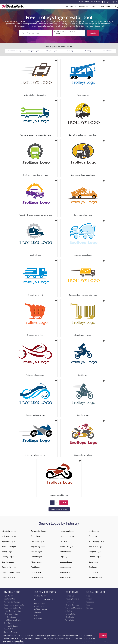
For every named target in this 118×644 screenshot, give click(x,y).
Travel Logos (107, 51)
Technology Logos (96, 577)
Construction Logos (38, 531)
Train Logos (70, 51)
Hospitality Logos (67, 536)
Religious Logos (95, 551)
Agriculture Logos (9, 536)
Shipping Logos (52, 51)
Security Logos (95, 556)
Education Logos (37, 541)
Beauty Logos (7, 551)
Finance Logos (36, 556)
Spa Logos (93, 567)
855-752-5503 (95, 2)
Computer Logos (8, 577)
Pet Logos (93, 536)
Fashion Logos (36, 551)
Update (93, 33)
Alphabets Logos (8, 541)
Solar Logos (94, 562)
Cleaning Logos (8, 562)
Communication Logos (11, 572)
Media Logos (65, 572)
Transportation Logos (15, 51)
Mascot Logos (65, 567)
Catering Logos (8, 556)
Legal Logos (65, 556)
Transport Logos (33, 51)
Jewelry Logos (65, 551)
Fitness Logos (36, 562)
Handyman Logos (67, 531)
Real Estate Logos (96, 546)
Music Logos (94, 531)
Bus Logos (89, 51)
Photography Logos (97, 541)
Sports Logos (94, 572)
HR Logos (64, 541)
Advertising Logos (9, 531)
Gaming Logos (36, 572)
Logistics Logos (66, 562)
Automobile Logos (9, 546)
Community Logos (9, 567)
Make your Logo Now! (59, 509)
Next (64, 502)
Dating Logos (36, 536)
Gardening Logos (38, 577)
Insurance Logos (66, 546)
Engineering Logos (38, 546)
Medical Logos (66, 577)
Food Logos (35, 567)
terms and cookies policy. (13, 641)
